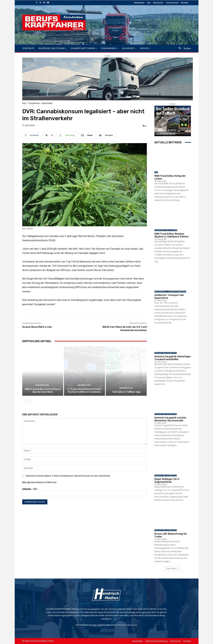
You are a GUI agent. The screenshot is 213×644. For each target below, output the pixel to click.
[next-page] (29, 401)
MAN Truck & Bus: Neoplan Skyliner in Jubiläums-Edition (171, 235)
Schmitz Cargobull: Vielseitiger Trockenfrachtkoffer (173, 358)
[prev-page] (24, 401)
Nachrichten (47, 103)
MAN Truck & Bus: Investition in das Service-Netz (43, 390)
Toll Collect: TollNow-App (126, 392)
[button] (183, 48)
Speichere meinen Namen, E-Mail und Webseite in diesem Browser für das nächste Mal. (68, 476)
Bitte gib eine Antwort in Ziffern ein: (40, 482)
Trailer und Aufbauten (166, 353)
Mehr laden (173, 568)
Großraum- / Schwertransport (170, 292)
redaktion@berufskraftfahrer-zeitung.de (117, 625)
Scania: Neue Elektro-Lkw (37, 327)
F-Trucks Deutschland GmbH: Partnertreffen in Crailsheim (84, 390)
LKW (156, 172)
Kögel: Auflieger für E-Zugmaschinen (167, 480)
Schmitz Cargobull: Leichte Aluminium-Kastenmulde (170, 419)
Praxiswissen (34, 103)
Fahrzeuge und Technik (166, 230)
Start (24, 103)
